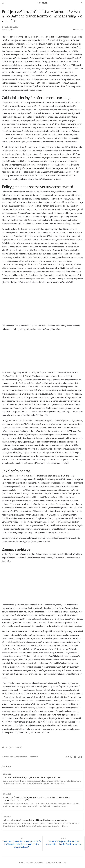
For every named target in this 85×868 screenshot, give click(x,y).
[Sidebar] (3, 3)
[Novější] (63, 843)
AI (7, 747)
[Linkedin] (79, 757)
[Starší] (22, 843)
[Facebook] (75, 757)
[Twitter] (71, 757)
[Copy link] (82, 757)
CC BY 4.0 (29, 757)
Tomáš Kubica (9, 30)
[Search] (82, 3)
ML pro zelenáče (16, 747)
